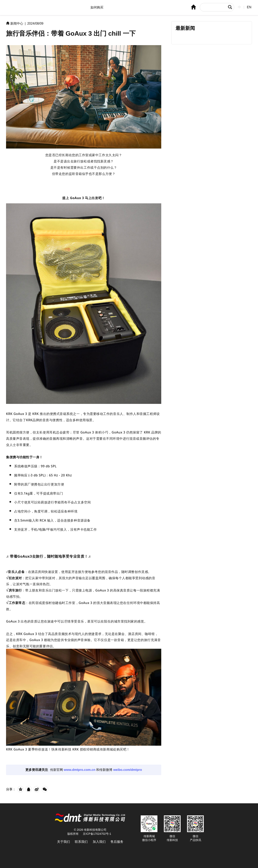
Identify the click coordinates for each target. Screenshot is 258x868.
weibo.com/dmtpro (128, 770)
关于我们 (63, 842)
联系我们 (81, 842)
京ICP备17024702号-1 (97, 834)
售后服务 (117, 842)
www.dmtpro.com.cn (80, 770)
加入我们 (99, 842)
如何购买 (97, 7)
